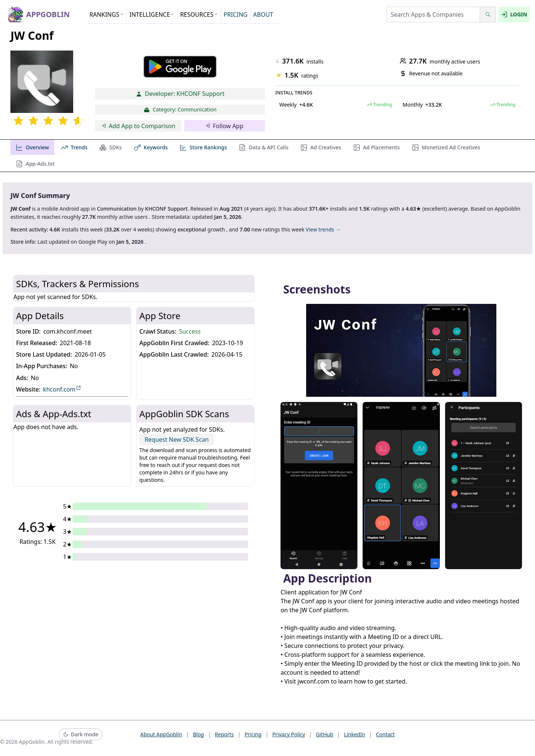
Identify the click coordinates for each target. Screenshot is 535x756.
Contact (385, 734)
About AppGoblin (161, 734)
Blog (198, 734)
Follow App (224, 126)
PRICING (236, 14)
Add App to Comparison (138, 126)
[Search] (488, 14)
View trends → (323, 229)
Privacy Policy (289, 734)
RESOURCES (199, 14)
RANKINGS (107, 14)
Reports (224, 734)
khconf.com (62, 389)
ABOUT (263, 14)
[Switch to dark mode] (81, 735)
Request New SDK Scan (177, 439)
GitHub (325, 734)
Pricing (253, 734)
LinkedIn (355, 734)
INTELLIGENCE (152, 14)
